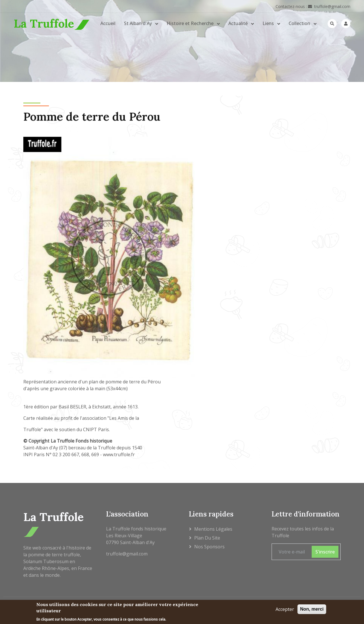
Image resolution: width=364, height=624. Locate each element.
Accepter (285, 610)
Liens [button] (269, 23)
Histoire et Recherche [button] (191, 23)
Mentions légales (213, 529)
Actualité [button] (239, 23)
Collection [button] (300, 23)
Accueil (108, 23)
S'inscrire (325, 552)
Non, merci (312, 610)
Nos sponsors (209, 547)
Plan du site (207, 538)
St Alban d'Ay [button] (138, 23)
